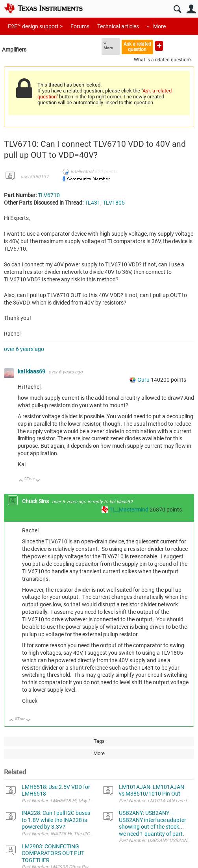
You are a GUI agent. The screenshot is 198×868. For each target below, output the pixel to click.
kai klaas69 (32, 371)
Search (177, 9)
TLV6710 (49, 195)
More (159, 26)
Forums (80, 26)
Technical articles (118, 26)
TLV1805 (114, 203)
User (191, 9)
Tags (99, 741)
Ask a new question (159, 46)
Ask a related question (137, 47)
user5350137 (35, 177)
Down (38, 481)
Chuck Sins (36, 501)
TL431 (93, 203)
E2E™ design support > (35, 26)
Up (21, 481)
